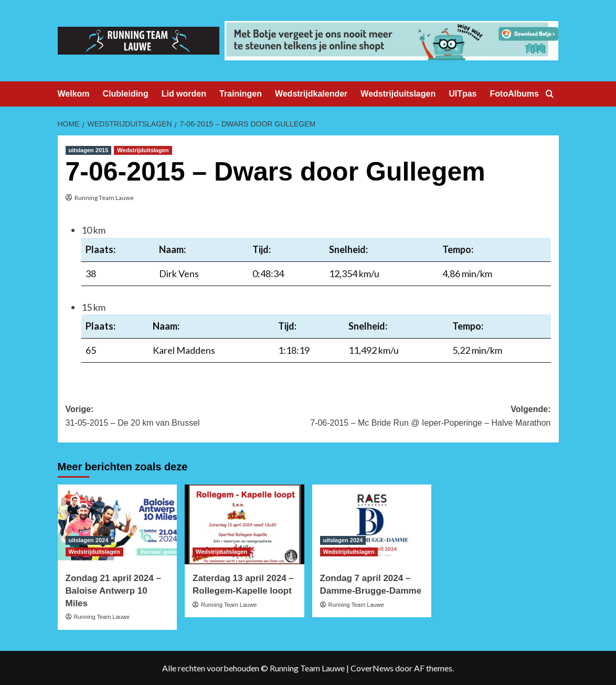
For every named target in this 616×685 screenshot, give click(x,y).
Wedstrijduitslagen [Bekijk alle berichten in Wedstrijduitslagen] (143, 150)
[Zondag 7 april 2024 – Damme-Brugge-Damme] (372, 524)
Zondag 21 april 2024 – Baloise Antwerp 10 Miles (113, 591)
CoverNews (372, 668)
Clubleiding (126, 94)
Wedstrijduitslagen (398, 94)
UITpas (463, 94)
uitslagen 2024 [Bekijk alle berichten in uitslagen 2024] (89, 540)
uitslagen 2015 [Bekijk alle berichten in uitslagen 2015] (89, 150)
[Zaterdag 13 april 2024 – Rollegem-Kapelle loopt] (245, 524)
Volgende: (429, 417)
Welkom (74, 94)
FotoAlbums (514, 94)
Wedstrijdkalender (311, 94)
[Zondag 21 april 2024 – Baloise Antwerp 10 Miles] (118, 524)
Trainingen (241, 94)
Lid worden (184, 94)
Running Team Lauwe (104, 198)
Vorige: (187, 417)
